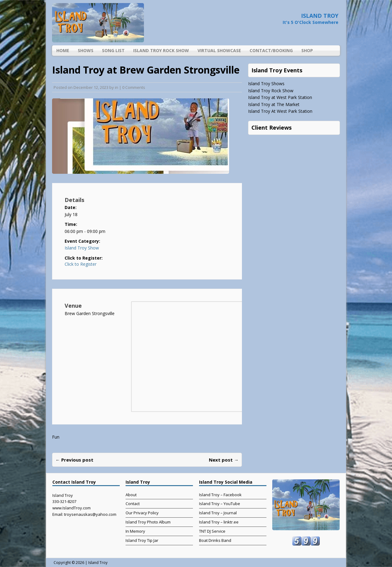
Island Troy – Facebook (220, 495)
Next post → (224, 460)
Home (63, 50)
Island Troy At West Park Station (280, 111)
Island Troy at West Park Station (280, 97)
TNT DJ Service (212, 531)
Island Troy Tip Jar (142, 540)
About (131, 495)
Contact (133, 504)
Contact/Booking (271, 50)
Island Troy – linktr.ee (219, 522)
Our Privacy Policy (142, 513)
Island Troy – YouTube (220, 504)
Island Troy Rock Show (161, 50)
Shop (307, 50)
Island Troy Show (82, 248)
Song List (113, 50)
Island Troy (98, 563)
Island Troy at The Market (274, 104)
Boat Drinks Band (215, 540)
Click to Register (81, 264)
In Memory (135, 531)
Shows (86, 50)
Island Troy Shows (266, 84)
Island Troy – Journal (218, 513)
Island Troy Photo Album (148, 522)
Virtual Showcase (219, 50)
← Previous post (74, 460)
